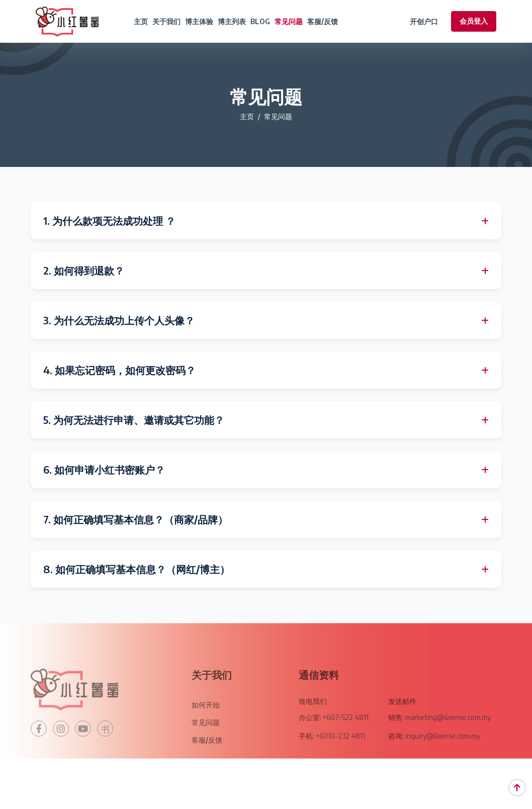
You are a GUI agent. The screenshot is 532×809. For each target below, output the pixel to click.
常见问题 (289, 21)
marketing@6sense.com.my (447, 732)
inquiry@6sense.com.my (443, 750)
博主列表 (232, 21)
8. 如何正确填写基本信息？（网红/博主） (137, 569)
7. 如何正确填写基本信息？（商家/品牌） (136, 519)
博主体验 (199, 21)
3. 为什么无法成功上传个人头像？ (119, 320)
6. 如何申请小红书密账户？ (104, 470)
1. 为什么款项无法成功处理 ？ (109, 221)
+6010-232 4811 (340, 750)
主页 (141, 21)
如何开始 (206, 719)
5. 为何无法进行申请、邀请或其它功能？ (134, 420)
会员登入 (474, 21)
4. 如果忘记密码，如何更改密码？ (119, 370)
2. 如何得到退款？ (84, 271)
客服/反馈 (323, 21)
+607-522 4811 (346, 732)
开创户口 (424, 21)
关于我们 (166, 21)
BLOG (260, 21)
